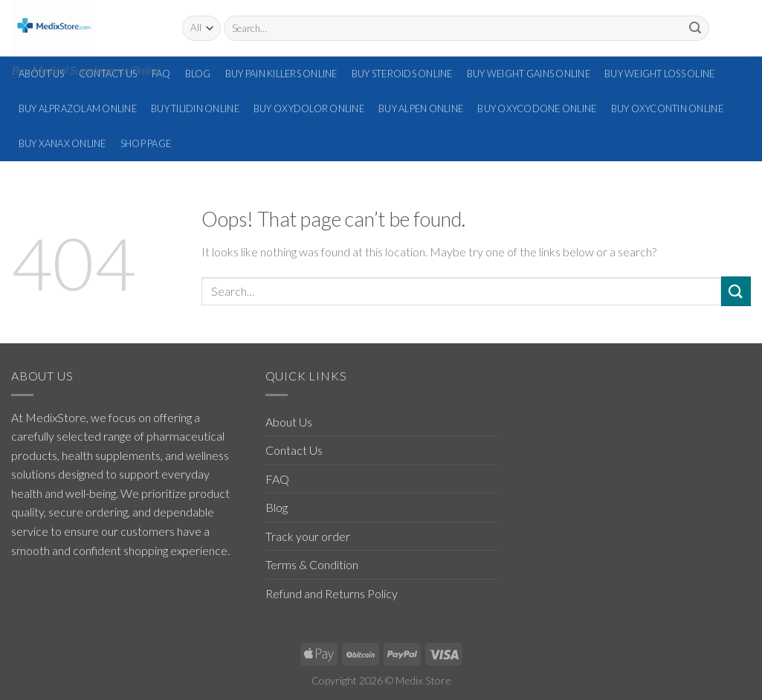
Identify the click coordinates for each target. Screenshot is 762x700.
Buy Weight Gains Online (529, 74)
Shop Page (146, 143)
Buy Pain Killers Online (281, 74)
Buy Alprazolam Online (78, 108)
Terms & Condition (312, 564)
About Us (289, 422)
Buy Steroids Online (402, 74)
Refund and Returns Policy (332, 593)
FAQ (161, 74)
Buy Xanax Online (62, 143)
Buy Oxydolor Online (309, 108)
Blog (198, 74)
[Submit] (695, 28)
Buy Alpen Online (421, 108)
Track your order (308, 536)
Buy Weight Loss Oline (659, 74)
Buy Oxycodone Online (537, 108)
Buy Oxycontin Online (667, 108)
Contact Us (294, 450)
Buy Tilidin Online (195, 108)
